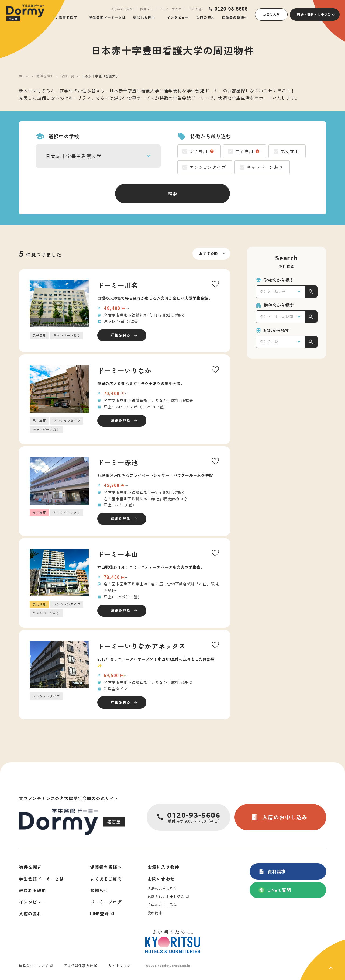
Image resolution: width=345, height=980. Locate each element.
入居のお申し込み (279, 817)
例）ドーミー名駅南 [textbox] (277, 317)
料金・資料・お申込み (314, 14)
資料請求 (272, 871)
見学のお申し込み (162, 905)
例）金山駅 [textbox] (269, 342)
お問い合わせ (161, 879)
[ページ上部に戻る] (323, 960)
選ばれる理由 (144, 17)
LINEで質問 (275, 890)
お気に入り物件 (164, 867)
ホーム (24, 76)
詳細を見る (120, 335)
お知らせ (146, 9)
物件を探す (65, 17)
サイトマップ (119, 966)
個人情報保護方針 (78, 966)
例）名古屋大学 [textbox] (273, 291)
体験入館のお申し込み (166, 897)
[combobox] (98, 156)
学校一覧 (67, 76)
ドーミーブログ (170, 9)
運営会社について (34, 966)
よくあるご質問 (122, 9)
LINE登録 (195, 9)
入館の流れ (205, 17)
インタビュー (178, 17)
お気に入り (271, 14)
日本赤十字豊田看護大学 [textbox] (74, 156)
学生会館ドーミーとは (107, 17)
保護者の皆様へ (235, 17)
